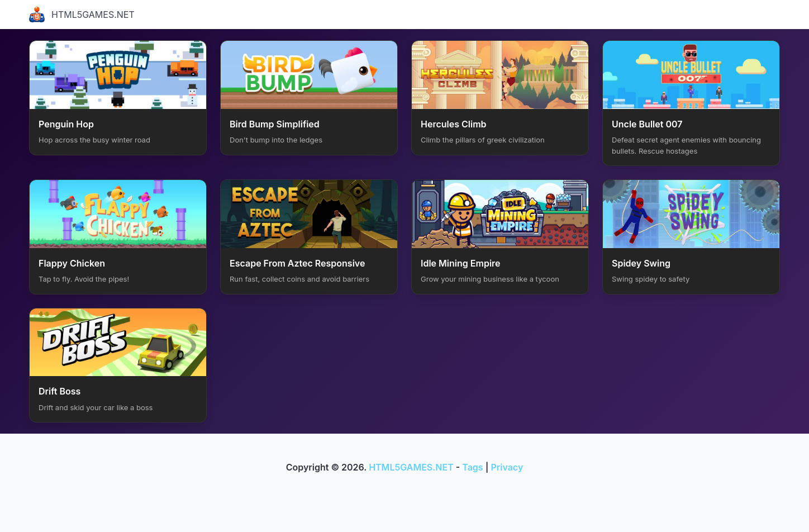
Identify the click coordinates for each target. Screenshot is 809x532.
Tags (472, 467)
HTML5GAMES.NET (82, 15)
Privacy (507, 467)
